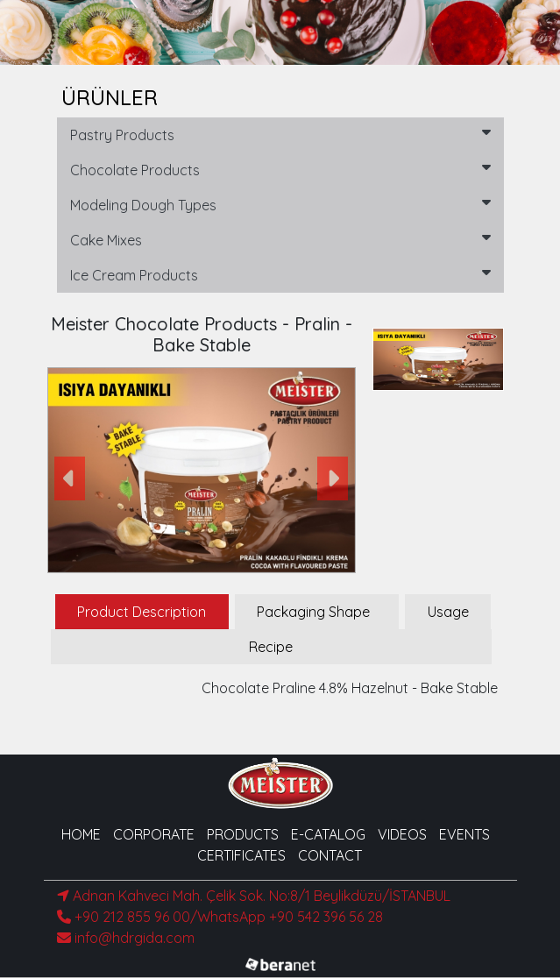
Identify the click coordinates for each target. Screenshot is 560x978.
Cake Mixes (280, 239)
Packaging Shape (313, 612)
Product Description (142, 612)
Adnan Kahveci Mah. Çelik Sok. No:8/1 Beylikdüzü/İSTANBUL (254, 896)
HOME (81, 834)
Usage (448, 612)
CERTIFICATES (241, 855)
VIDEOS (402, 834)
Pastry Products (280, 134)
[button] (71, 479)
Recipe (271, 647)
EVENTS (464, 834)
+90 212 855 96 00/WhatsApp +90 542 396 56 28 (220, 917)
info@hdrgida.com (126, 938)
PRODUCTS (243, 834)
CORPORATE (154, 834)
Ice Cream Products (280, 274)
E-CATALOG (328, 834)
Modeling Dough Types (280, 204)
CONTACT (330, 855)
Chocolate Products (280, 169)
